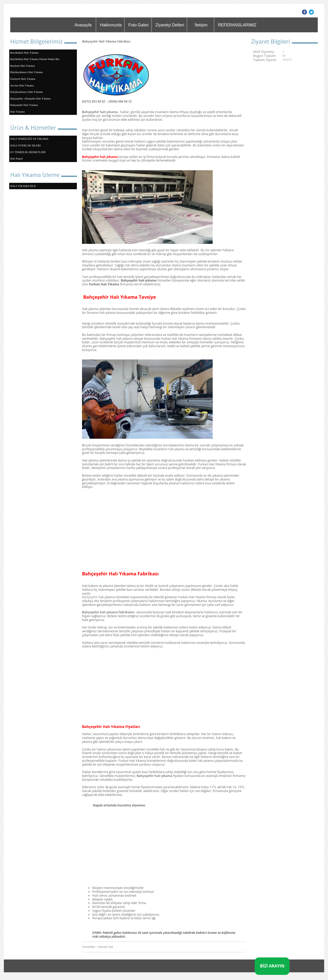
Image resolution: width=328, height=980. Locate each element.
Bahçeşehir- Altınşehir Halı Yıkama (30, 98)
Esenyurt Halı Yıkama (23, 79)
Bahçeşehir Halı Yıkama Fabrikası (106, 41)
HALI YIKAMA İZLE (23, 186)
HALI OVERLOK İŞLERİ (25, 145)
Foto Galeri (139, 25)
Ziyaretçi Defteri (170, 25)
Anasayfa (83, 25)
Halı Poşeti (17, 158)
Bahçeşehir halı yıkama (100, 112)
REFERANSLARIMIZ (237, 25)
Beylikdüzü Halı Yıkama (24, 53)
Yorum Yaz (105, 947)
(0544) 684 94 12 (120, 101)
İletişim (201, 25)
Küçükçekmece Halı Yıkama (27, 92)
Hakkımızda (111, 25)
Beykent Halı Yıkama (23, 66)
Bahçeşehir (90, 597)
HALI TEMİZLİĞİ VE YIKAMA (29, 139)
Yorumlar (89, 947)
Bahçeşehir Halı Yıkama (24, 105)
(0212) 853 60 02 (94, 101)
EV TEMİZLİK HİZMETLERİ (28, 152)
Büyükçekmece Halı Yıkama (27, 72)
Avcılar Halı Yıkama (22, 85)
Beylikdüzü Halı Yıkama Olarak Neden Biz (35, 59)
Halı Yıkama (17, 112)
